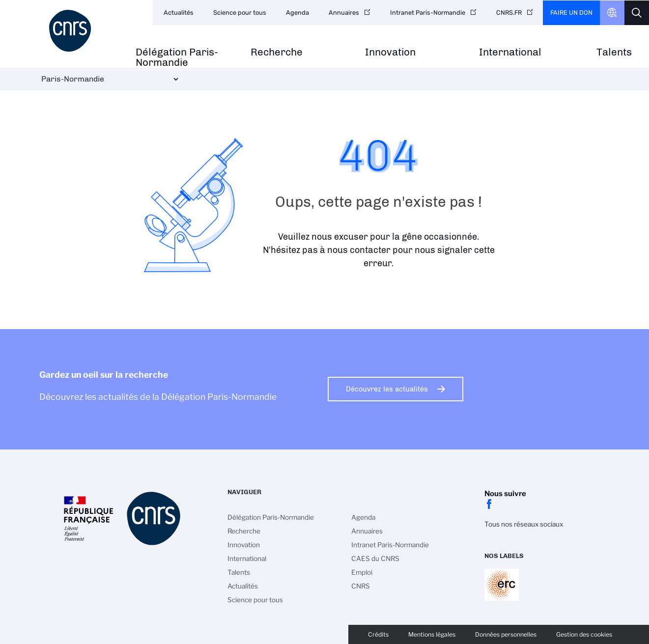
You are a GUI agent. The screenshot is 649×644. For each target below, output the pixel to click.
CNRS (361, 586)
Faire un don (571, 13)
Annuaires (344, 13)
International (510, 52)
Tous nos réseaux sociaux (524, 524)
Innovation (390, 52)
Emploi (362, 572)
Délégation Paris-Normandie (177, 57)
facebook (489, 504)
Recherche (277, 52)
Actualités (179, 13)
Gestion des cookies (584, 634)
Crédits (378, 634)
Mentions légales (432, 634)
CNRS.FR (509, 13)
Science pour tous (240, 13)
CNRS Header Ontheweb (612, 13)
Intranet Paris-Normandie (428, 13)
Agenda (297, 13)
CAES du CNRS (375, 559)
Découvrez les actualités (387, 389)
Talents (614, 52)
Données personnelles (506, 634)
